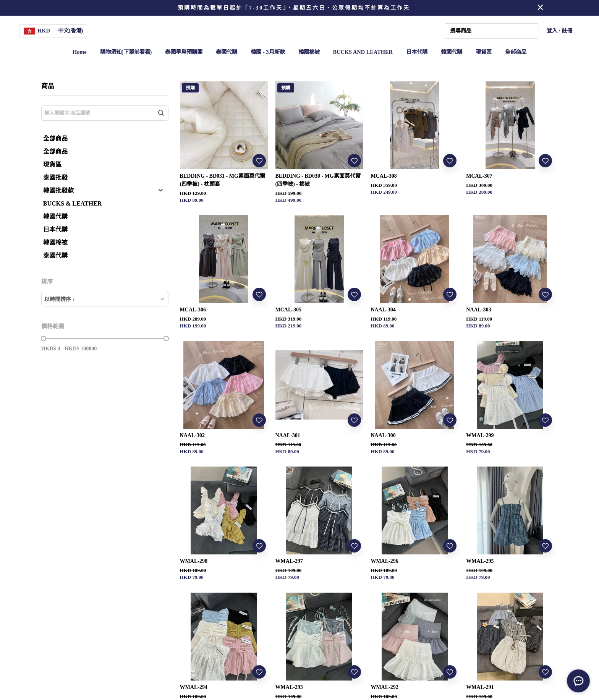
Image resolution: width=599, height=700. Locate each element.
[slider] (44, 339)
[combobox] (105, 299)
